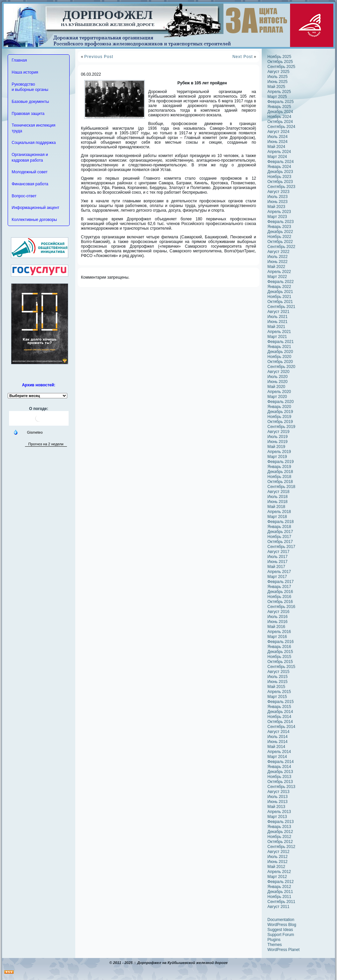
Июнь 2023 (278, 202)
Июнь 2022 (278, 262)
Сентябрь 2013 (281, 787)
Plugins (274, 940)
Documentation (281, 920)
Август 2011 (278, 907)
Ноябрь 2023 (279, 177)
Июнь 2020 (278, 382)
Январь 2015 (279, 707)
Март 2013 (277, 817)
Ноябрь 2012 (279, 837)
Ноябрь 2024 (279, 117)
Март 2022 (277, 277)
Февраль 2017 (281, 582)
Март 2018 (277, 517)
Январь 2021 (279, 347)
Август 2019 (278, 432)
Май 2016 (276, 627)
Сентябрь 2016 (281, 607)
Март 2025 (277, 97)
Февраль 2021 (281, 342)
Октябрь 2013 (280, 782)
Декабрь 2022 (280, 232)
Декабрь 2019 (280, 412)
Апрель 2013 (279, 812)
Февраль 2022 (281, 282)
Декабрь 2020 (280, 352)
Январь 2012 (279, 887)
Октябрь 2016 (280, 602)
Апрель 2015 (279, 692)
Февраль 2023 (281, 222)
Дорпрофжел (108, 15)
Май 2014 (276, 747)
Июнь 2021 (278, 322)
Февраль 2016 (281, 642)
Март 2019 (277, 457)
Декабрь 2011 (280, 892)
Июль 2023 (278, 197)
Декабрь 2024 (280, 112)
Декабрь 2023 (280, 172)
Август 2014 (278, 732)
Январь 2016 (279, 647)
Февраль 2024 (281, 162)
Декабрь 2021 (280, 292)
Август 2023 (278, 192)
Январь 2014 (279, 767)
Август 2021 (278, 312)
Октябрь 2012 (280, 842)
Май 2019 (276, 447)
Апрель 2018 (279, 512)
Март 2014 (277, 757)
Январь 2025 (279, 107)
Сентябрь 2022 (281, 247)
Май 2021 (276, 327)
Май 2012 (276, 867)
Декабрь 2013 (280, 772)
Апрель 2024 (279, 152)
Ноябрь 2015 (279, 657)
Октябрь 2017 (280, 542)
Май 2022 (276, 267)
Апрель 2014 (279, 752)
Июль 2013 (278, 797)
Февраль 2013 (281, 822)
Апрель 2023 (279, 212)
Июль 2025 (278, 77)
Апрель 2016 (279, 632)
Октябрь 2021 (280, 302)
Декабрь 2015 (280, 652)
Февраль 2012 (281, 882)
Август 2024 (278, 132)
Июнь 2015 (278, 682)
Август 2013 (278, 792)
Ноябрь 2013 (279, 777)
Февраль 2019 (281, 462)
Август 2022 (278, 252)
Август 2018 (278, 492)
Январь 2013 (279, 827)
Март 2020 (277, 397)
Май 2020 (276, 387)
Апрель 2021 (279, 332)
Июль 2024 (278, 137)
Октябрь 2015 (280, 662)
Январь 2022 (279, 287)
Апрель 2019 (279, 452)
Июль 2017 (278, 557)
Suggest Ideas (280, 930)
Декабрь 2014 (280, 712)
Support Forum (281, 935)
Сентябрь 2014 (281, 727)
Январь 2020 (279, 407)
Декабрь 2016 (280, 592)
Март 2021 (277, 337)
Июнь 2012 (278, 862)
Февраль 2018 (281, 522)
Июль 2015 (278, 677)
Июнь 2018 (278, 502)
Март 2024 (277, 157)
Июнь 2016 (278, 622)
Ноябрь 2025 (279, 57)
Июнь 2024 (278, 142)
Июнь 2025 (278, 82)
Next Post (243, 57)
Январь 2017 (279, 587)
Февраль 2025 (281, 102)
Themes (275, 945)
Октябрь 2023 (280, 182)
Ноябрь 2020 (279, 357)
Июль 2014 (278, 737)
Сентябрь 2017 (281, 547)
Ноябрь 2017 (279, 537)
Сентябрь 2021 (281, 307)
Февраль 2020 (281, 402)
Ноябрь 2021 (279, 297)
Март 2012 (277, 877)
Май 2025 (276, 87)
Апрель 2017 (279, 572)
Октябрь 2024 (280, 122)
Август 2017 (278, 552)
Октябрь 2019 (280, 422)
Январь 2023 (279, 227)
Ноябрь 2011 (279, 897)
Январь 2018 (279, 527)
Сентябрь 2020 (281, 367)
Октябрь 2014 (280, 722)
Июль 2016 (278, 617)
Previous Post (99, 57)
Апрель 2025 (279, 92)
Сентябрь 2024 (281, 127)
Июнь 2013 (278, 802)
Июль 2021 (278, 317)
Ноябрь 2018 (279, 477)
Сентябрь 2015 (281, 667)
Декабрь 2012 (280, 832)
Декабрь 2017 (280, 532)
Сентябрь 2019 (281, 427)
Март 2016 (277, 637)
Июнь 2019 (278, 442)
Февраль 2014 (281, 762)
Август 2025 (278, 72)
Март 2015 (277, 697)
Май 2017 (276, 567)
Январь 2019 (279, 467)
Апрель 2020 (279, 392)
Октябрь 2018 (280, 482)
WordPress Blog (282, 925)
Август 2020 (278, 372)
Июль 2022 (278, 257)
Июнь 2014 (278, 742)
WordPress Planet (284, 950)
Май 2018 (276, 507)
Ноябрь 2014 (279, 717)
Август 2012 (278, 852)
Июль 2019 (278, 437)
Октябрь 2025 (280, 62)
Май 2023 (276, 207)
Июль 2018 (278, 497)
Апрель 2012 (279, 872)
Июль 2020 (278, 377)
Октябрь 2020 (280, 362)
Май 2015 (276, 687)
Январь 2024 (279, 167)
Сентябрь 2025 (281, 67)
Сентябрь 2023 (281, 187)
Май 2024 (276, 147)
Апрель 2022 (279, 272)
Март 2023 (277, 217)
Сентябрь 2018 (281, 487)
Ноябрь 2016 (279, 597)
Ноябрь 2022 (279, 237)
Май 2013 (276, 807)
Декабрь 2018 (280, 472)
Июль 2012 (278, 857)
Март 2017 (277, 577)
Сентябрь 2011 (281, 902)
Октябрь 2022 (280, 242)
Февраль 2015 (281, 702)
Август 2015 (278, 672)
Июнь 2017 (278, 562)
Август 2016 (278, 612)
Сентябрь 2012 (281, 847)
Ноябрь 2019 (279, 417)
